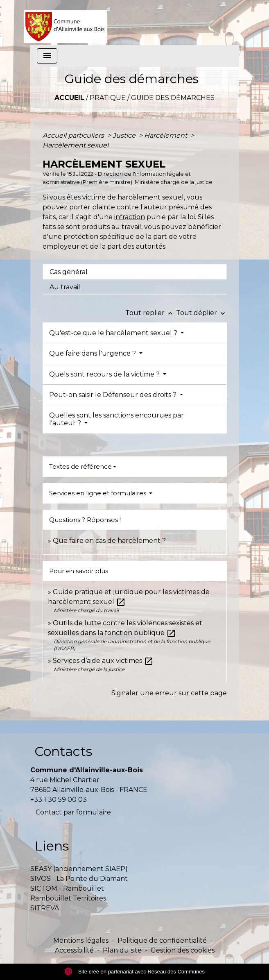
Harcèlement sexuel (76, 145)
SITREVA (45, 908)
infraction (130, 217)
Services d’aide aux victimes (103, 661)
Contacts (63, 751)
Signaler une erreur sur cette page (169, 693)
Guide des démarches (173, 98)
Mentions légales (81, 940)
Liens (52, 846)
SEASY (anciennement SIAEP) (79, 869)
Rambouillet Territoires (68, 898)
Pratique (108, 98)
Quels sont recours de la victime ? (105, 374)
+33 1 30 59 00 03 (59, 800)
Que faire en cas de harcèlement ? (109, 541)
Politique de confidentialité (162, 940)
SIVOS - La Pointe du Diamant (79, 879)
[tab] (135, 272)
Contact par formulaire (73, 812)
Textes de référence (80, 466)
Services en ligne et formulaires (98, 493)
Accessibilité (74, 950)
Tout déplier (201, 313)
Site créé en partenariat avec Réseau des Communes (134, 972)
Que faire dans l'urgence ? (93, 353)
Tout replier (151, 313)
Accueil (69, 98)
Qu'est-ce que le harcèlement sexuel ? (114, 333)
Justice (125, 135)
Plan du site (122, 950)
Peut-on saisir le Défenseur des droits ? (114, 395)
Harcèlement (166, 135)
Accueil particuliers (74, 135)
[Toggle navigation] (47, 56)
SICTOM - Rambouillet (67, 888)
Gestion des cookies (183, 950)
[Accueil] (66, 23)
